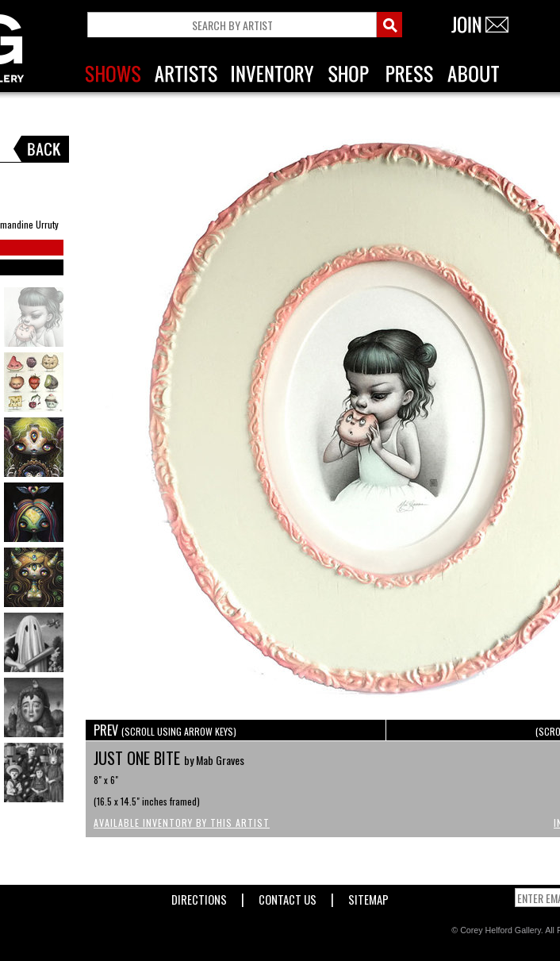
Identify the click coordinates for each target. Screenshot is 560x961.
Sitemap (368, 896)
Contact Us (288, 896)
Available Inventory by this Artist (182, 823)
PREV (165, 730)
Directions (199, 896)
